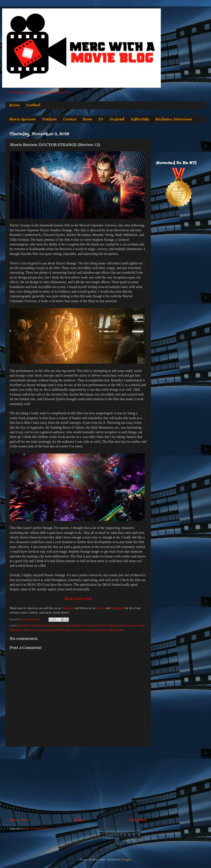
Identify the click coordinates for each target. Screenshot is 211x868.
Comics (70, 120)
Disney (114, 625)
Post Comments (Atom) (39, 828)
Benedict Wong (55, 625)
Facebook (68, 608)
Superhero (101, 630)
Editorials (140, 120)
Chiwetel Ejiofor (75, 625)
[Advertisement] (78, 782)
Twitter (101, 608)
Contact (33, 105)
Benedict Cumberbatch (32, 625)
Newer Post (19, 820)
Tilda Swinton (116, 630)
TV (101, 120)
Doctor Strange (128, 625)
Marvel (27, 630)
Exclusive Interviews (174, 120)
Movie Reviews (22, 120)
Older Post (138, 820)
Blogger (126, 859)
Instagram (117, 608)
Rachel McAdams (62, 630)
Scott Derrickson (84, 630)
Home (15, 105)
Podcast (117, 120)
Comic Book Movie (97, 625)
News (87, 120)
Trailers (49, 120)
